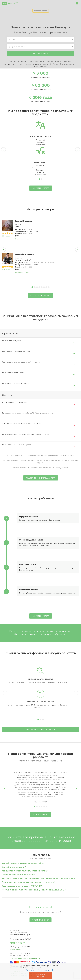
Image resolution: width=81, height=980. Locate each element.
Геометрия (41, 170)
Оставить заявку (40, 814)
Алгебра (41, 172)
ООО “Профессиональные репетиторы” (25, 959)
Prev (3, 150)
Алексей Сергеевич (24, 254)
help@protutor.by (16, 949)
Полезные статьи (16, 937)
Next (78, 150)
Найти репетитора (41, 188)
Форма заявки (15, 931)
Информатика (40, 175)
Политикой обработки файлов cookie (40, 970)
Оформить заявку (40, 920)
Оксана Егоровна (23, 221)
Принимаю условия (41, 976)
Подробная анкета (22, 239)
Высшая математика (40, 168)
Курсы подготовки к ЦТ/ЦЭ (20, 939)
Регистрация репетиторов (20, 935)
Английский (41, 140)
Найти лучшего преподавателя (41, 729)
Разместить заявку (40, 53)
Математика (40, 166)
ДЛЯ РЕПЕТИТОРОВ (41, 11)
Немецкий (41, 142)
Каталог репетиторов (40, 296)
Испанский (41, 144)
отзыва (6, 236)
